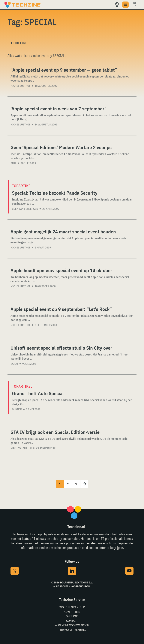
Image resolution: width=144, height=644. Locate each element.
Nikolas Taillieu (21, 448)
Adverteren (72, 612)
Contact (72, 621)
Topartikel (22, 186)
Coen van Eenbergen (25, 209)
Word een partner (72, 607)
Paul (13, 163)
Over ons (72, 616)
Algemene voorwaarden (72, 625)
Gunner (17, 409)
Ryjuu (14, 364)
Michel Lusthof (20, 86)
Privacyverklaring (72, 630)
